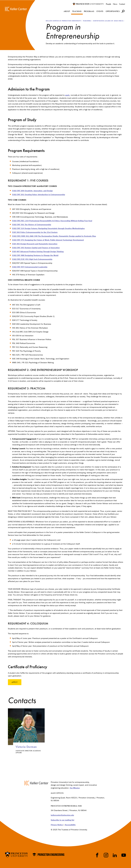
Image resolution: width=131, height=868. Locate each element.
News (115, 4)
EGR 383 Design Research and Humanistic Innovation (35, 244)
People (108, 4)
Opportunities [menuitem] (113, 11)
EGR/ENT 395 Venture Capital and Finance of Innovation (36, 248)
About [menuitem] (67, 11)
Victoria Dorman (26, 747)
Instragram (106, 855)
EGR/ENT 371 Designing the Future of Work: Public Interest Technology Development (48, 240)
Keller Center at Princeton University (63, 21)
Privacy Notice (57, 825)
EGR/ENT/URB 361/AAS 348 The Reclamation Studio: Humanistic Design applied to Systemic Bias (54, 236)
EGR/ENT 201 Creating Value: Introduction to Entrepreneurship (39, 194)
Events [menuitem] (100, 11)
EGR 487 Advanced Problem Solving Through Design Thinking (38, 251)
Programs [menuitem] (89, 11)
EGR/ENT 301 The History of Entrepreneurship (32, 225)
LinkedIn (115, 855)
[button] (123, 11)
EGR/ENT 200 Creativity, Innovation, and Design (32, 191)
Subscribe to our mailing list (62, 820)
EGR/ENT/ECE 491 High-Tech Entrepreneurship (32, 259)
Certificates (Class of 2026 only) (108, 21)
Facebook (97, 855)
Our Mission (75, 788)
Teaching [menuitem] (77, 11)
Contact (122, 4)
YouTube (124, 855)
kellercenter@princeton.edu (62, 815)
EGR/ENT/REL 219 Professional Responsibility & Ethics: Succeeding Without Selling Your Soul (52, 221)
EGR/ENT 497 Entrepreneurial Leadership (30, 267)
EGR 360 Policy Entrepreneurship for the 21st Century (35, 232)
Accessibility (70, 825)
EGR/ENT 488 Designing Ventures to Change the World (35, 255)
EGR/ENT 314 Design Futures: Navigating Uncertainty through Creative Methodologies (48, 228)
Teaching (87, 21)
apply (67, 95)
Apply (15, 682)
